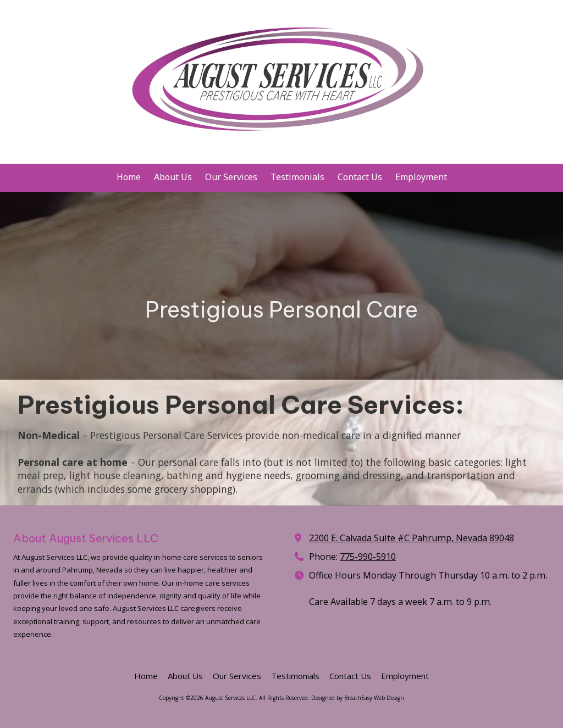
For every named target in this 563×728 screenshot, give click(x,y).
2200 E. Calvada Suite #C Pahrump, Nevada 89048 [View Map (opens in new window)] (412, 538)
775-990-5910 (368, 557)
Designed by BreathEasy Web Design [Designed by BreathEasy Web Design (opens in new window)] (358, 698)
